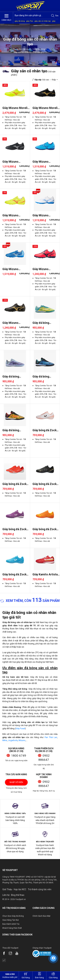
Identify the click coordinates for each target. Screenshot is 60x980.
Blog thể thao (18, 895)
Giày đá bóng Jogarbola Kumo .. (44, 323)
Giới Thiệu (7, 889)
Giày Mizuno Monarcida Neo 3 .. (14, 162)
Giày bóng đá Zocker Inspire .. (46, 430)
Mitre (5, 740)
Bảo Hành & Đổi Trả (11, 924)
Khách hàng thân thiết (12, 928)
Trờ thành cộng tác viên (40, 889)
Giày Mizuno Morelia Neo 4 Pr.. (16, 108)
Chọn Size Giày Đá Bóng (13, 916)
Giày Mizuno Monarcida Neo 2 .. (45, 269)
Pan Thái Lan (51, 737)
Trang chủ (17, 49)
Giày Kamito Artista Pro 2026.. (45, 575)
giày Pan (30, 21)
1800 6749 (19, 756)
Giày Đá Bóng (39, 49)
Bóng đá (28, 49)
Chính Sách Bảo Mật (41, 916)
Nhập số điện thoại (16, 783)
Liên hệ (6, 895)
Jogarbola (13, 740)
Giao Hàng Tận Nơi (11, 920)
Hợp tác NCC (20, 889)
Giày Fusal (20, 728)
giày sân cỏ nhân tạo (43, 21)
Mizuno (22, 740)
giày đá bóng (20, 21)
